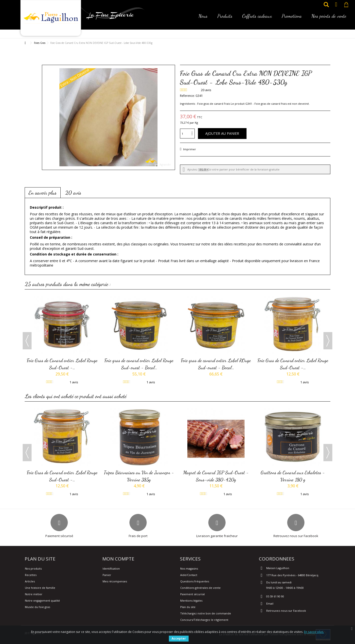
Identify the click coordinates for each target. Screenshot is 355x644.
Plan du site (188, 607)
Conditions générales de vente (200, 588)
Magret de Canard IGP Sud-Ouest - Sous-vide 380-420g (216, 476)
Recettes (31, 575)
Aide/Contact (189, 575)
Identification (111, 568)
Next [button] (328, 341)
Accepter (179, 638)
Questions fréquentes (195, 581)
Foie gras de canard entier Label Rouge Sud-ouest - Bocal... (139, 364)
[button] (203, 19)
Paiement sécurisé (193, 594)
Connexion (336, 5)
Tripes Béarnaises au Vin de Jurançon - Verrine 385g (139, 476)
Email (270, 603)
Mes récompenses (115, 581)
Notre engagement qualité (42, 601)
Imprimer (189, 149)
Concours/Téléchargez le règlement (204, 620)
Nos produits (33, 568)
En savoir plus (43, 193)
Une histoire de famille (40, 588)
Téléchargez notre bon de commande (206, 613)
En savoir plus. (314, 632)
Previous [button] (27, 341)
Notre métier (34, 594)
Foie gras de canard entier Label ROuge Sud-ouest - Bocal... (216, 364)
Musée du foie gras (37, 607)
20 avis (73, 193)
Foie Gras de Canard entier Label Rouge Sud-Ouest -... (62, 364)
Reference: (187, 96)
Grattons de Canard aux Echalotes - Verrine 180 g (293, 476)
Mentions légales (191, 601)
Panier (107, 575)
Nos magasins (189, 568)
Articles (30, 581)
